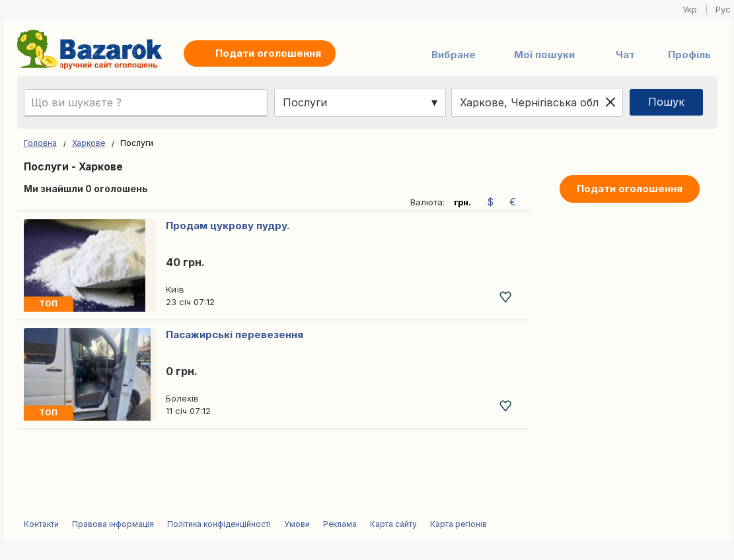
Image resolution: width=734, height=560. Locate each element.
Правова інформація (113, 524)
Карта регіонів (459, 524)
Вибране (454, 54)
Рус (723, 9)
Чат (625, 54)
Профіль (689, 54)
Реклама (340, 524)
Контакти (41, 524)
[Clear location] (610, 102)
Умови (297, 524)
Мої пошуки (544, 54)
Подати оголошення (630, 189)
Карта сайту (393, 524)
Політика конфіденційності (219, 524)
